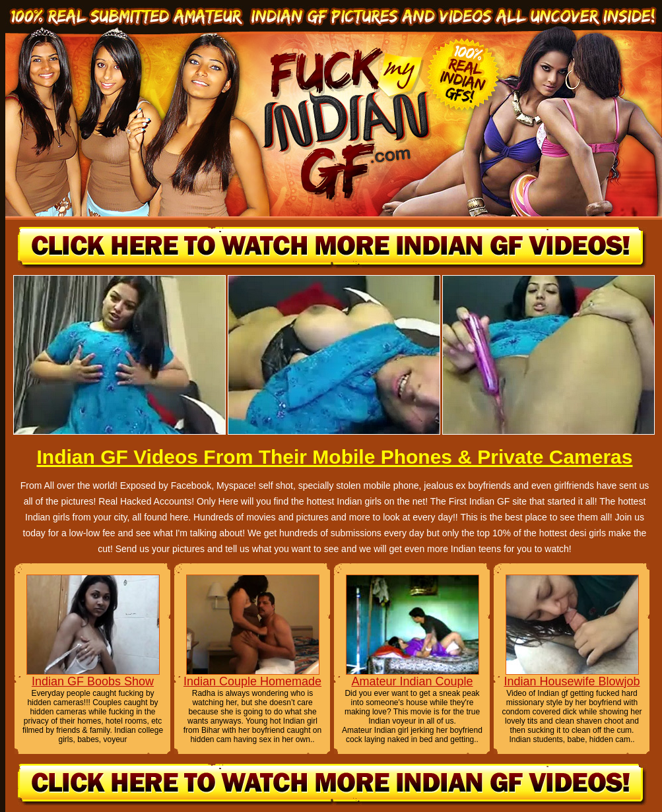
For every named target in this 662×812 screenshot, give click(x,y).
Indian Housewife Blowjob (572, 681)
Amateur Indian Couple (412, 681)
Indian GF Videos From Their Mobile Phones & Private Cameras (334, 457)
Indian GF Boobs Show (93, 681)
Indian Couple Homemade (252, 681)
